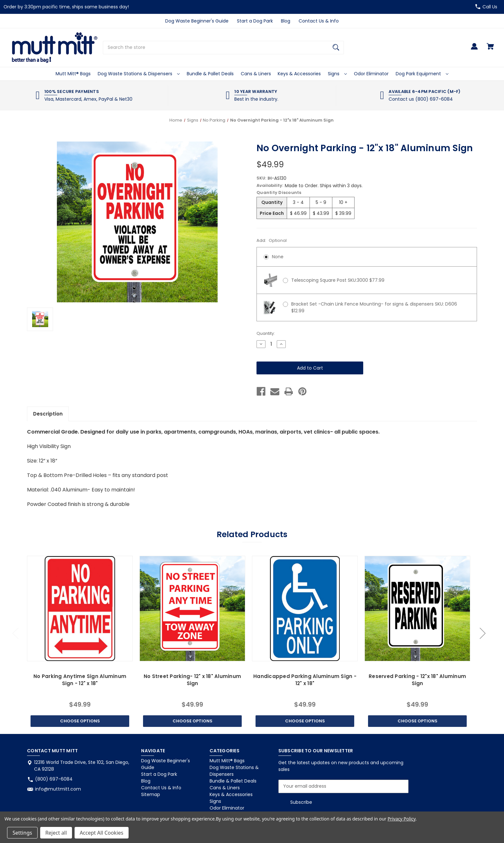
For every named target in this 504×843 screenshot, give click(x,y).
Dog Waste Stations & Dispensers (139, 74)
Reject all (56, 833)
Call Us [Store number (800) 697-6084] (490, 7)
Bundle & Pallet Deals (210, 74)
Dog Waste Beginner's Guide (197, 21)
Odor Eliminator (371, 74)
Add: (272, 240)
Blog (286, 21)
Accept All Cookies (102, 833)
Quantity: (266, 333)
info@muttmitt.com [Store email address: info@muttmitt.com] (58, 789)
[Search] (336, 48)
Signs (337, 74)
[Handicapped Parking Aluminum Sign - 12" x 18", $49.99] (305, 609)
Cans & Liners (256, 74)
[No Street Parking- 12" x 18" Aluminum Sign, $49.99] (192, 609)
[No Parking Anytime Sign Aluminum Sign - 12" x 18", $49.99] (80, 609)
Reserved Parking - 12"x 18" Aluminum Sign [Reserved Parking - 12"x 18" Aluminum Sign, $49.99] (417, 680)
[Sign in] (474, 49)
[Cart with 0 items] (490, 49)
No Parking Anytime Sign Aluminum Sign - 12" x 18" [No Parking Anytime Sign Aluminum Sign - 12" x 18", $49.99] (80, 680)
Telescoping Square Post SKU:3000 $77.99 (338, 280)
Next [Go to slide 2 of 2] (482, 633)
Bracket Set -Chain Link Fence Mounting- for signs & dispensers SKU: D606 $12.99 (374, 307)
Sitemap (151, 794)
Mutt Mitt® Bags (73, 74)
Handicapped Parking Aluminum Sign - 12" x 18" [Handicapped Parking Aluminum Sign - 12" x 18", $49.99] (305, 680)
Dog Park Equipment (422, 74)
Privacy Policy (402, 819)
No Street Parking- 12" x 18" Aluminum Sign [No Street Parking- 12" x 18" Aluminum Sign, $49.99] (192, 680)
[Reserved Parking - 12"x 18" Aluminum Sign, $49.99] (417, 609)
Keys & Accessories (299, 74)
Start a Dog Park (255, 21)
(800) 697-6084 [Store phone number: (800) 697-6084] (54, 779)
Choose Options (80, 721)
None (278, 257)
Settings (22, 833)
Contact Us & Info (319, 21)
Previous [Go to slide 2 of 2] (15, 633)
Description (48, 414)
